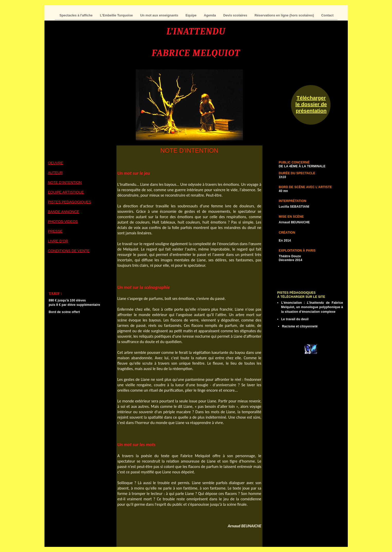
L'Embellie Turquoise (117, 15)
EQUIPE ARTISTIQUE (66, 192)
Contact (327, 15)
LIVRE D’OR (58, 241)
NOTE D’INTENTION (65, 182)
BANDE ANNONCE (64, 212)
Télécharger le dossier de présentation (311, 104)
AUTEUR (56, 173)
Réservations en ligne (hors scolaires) (285, 15)
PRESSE (55, 231)
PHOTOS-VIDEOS (63, 222)
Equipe (192, 15)
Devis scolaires (236, 15)
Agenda (210, 15)
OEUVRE (56, 163)
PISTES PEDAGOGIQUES (70, 202)
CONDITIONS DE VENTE (69, 251)
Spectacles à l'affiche (76, 15)
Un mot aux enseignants (159, 15)
